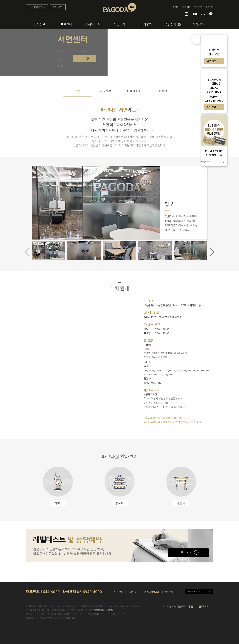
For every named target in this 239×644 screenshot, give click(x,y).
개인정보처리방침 (151, 592)
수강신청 (173, 25)
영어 (58, 503)
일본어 (181, 503)
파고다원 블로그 (203, 14)
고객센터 (199, 7)
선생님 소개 (93, 24)
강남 (60, 51)
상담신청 (212, 107)
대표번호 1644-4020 (43, 592)
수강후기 (146, 24)
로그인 (176, 7)
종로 (85, 51)
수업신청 (212, 61)
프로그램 (66, 24)
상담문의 (58, 7)
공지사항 (105, 91)
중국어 (119, 503)
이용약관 (132, 592)
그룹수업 (162, 91)
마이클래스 (200, 24)
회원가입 (187, 7)
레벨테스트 (39, 7)
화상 (60, 66)
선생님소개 (134, 91)
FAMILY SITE (194, 592)
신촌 (60, 59)
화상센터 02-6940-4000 (82, 592)
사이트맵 (169, 592)
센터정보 (39, 24)
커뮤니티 (119, 24)
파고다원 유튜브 (195, 14)
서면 (87, 59)
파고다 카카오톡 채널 (211, 14)
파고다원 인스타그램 (187, 14)
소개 (77, 91)
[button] (210, 252)
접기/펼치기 (196, 39)
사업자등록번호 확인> (103, 610)
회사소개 (118, 592)
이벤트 (209, 7)
